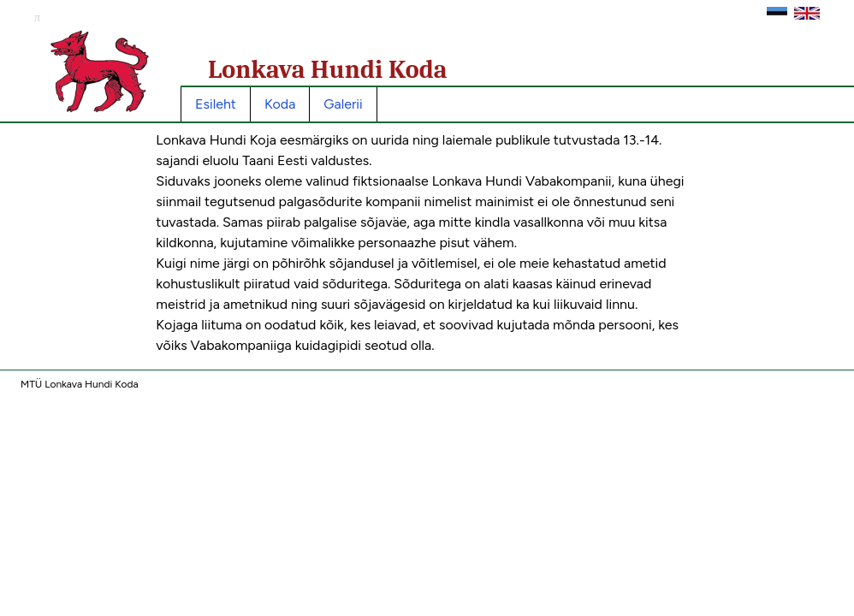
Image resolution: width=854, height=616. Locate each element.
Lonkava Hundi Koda (328, 70)
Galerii (343, 104)
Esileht (216, 104)
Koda (280, 104)
